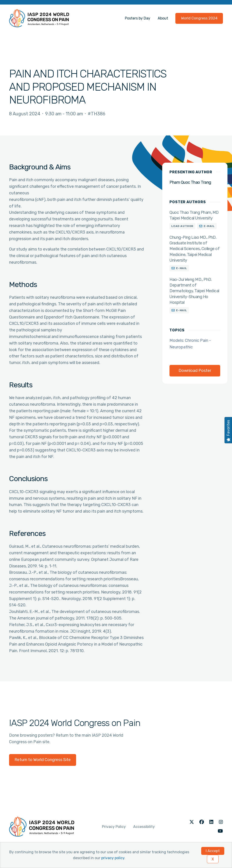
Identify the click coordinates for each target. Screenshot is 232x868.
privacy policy (113, 858)
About (163, 18)
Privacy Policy (114, 827)
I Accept (213, 851)
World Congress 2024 (199, 18)
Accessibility (144, 827)
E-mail (209, 226)
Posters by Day (138, 18)
